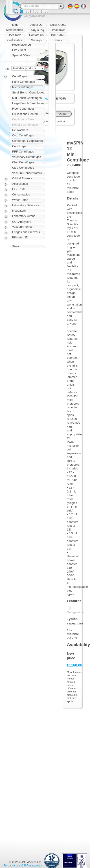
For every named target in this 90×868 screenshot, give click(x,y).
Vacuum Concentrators (27, 173)
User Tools (14, 35)
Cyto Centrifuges (23, 135)
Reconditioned (21, 45)
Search (17, 246)
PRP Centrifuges (23, 152)
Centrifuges (20, 76)
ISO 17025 (58, 35)
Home (15, 25)
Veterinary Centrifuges (27, 157)
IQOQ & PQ (36, 30)
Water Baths (20, 200)
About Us (36, 25)
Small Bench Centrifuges (28, 92)
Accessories (20, 184)
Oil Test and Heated (25, 114)
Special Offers (21, 55)
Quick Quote (58, 25)
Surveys (36, 40)
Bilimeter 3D (20, 237)
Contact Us (36, 35)
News (58, 40)
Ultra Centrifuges (23, 168)
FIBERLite (19, 189)
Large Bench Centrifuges (28, 103)
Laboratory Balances (25, 205)
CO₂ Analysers (22, 222)
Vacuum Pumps (22, 227)
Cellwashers (20, 130)
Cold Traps (19, 146)
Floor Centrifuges (23, 109)
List (7, 69)
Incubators (19, 211)
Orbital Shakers (22, 178)
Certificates (14, 40)
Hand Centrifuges (23, 82)
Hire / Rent (19, 50)
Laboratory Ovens (24, 216)
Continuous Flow (23, 119)
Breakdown (58, 30)
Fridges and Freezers (26, 232)
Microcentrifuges (23, 87)
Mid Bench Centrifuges (27, 98)
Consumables (21, 194)
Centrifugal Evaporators (27, 141)
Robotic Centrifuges (25, 125)
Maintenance (15, 30)
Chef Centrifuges (23, 162)
